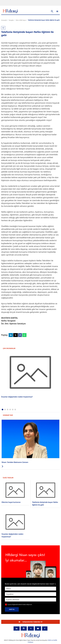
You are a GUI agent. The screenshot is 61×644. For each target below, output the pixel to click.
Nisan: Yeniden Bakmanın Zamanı (15, 462)
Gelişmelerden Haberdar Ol (31, 622)
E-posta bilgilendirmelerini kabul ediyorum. (20, 605)
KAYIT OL (12, 609)
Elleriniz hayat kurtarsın (11, 502)
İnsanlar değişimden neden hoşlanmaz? (17, 397)
